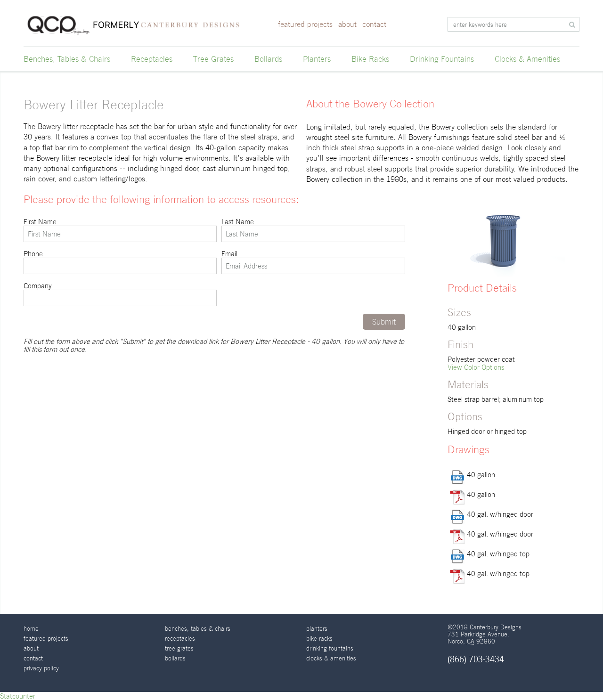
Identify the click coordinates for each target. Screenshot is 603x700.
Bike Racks (370, 59)
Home (31, 629)
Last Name (313, 230)
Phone (120, 262)
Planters (317, 59)
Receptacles (152, 59)
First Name (120, 230)
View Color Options (476, 367)
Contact (374, 24)
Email (313, 262)
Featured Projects (305, 24)
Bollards (268, 59)
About (347, 24)
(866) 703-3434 (476, 659)
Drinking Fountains (442, 59)
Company (120, 294)
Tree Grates (213, 59)
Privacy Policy (41, 668)
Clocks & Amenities (527, 59)
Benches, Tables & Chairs (67, 59)
